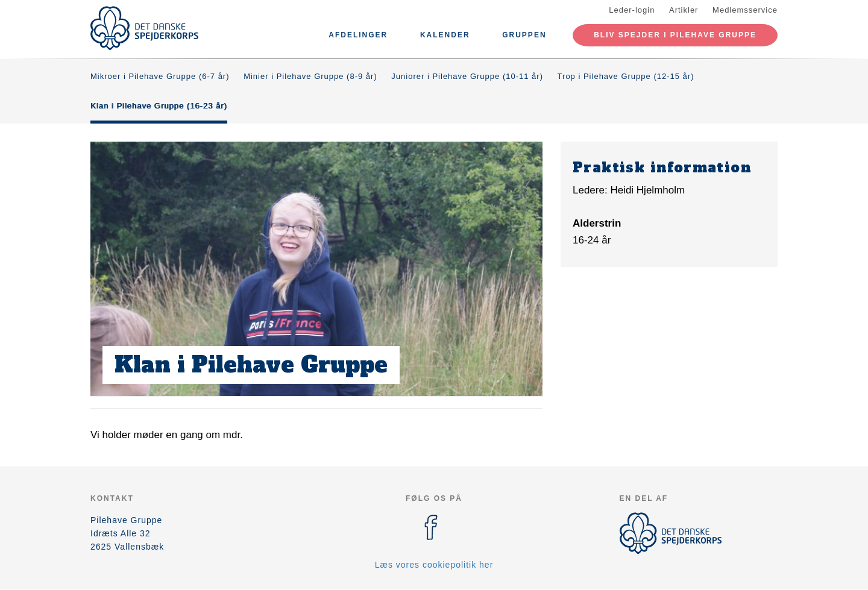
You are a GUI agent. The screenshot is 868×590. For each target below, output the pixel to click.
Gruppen (524, 35)
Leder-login (632, 10)
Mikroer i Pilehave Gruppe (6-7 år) (160, 76)
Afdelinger (358, 35)
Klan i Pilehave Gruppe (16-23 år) (159, 106)
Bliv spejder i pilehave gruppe (675, 35)
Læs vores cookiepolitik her (434, 565)
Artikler (684, 10)
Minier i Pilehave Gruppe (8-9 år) (310, 76)
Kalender (445, 35)
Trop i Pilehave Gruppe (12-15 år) (626, 76)
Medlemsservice (745, 10)
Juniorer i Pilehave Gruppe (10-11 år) (467, 76)
